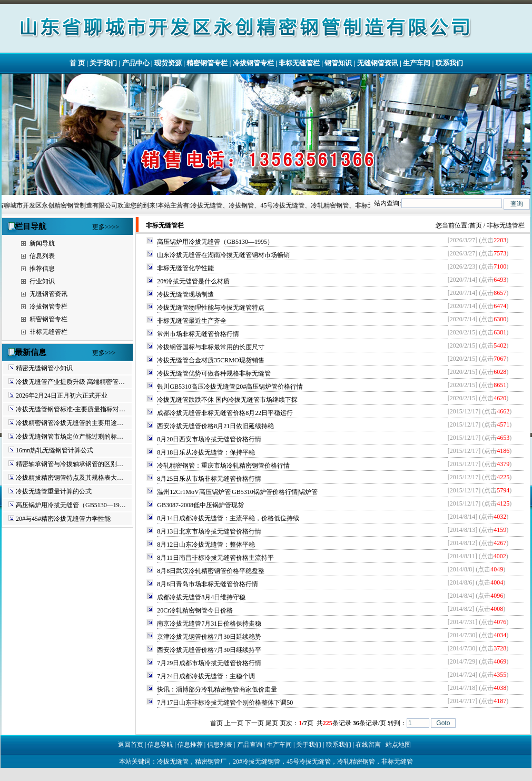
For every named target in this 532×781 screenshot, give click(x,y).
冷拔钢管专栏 (253, 63)
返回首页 (131, 745)
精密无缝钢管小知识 (44, 368)
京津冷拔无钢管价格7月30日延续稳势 (209, 637)
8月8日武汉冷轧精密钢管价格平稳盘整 (211, 571)
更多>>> (104, 353)
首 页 (77, 63)
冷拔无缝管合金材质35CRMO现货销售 (210, 360)
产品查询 (250, 745)
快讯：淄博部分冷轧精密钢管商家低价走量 (217, 689)
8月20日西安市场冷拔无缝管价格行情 (209, 439)
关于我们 (103, 63)
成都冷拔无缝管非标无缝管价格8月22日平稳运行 (225, 413)
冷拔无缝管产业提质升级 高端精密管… (70, 382)
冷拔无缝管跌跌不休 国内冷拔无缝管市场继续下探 (227, 400)
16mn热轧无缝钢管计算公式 (55, 450)
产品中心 (136, 63)
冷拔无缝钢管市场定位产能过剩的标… (70, 437)
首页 (476, 225)
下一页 (254, 723)
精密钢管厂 (211, 762)
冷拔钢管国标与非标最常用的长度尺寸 (211, 347)
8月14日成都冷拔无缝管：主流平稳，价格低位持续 (228, 518)
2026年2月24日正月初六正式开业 (62, 396)
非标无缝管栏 (299, 63)
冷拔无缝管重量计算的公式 (54, 491)
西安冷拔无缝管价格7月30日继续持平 (209, 650)
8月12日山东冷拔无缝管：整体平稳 (206, 545)
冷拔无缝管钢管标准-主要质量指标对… (71, 409)
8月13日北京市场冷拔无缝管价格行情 (209, 531)
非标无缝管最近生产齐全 (192, 321)
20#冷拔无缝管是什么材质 (193, 281)
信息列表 (42, 256)
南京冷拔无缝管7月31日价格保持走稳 (209, 624)
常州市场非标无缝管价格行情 (198, 334)
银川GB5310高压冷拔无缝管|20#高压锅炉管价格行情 (230, 387)
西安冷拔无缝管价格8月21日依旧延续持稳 (215, 426)
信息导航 (160, 745)
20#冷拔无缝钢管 (257, 762)
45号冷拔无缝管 (309, 762)
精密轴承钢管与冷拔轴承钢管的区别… (70, 464)
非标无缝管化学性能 (185, 268)
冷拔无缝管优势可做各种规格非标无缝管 (214, 373)
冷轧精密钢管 (356, 762)
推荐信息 (42, 269)
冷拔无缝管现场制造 (185, 294)
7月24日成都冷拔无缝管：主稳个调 (206, 676)
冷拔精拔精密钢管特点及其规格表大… (70, 478)
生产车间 (417, 63)
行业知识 (42, 281)
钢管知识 (338, 63)
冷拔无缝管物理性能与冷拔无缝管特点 (211, 308)
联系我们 (449, 63)
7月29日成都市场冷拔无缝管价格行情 (209, 663)
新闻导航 (42, 243)
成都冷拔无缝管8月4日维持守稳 (201, 597)
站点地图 (398, 745)
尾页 (272, 723)
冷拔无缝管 (173, 762)
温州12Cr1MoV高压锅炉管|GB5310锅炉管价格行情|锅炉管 (237, 492)
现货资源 (168, 63)
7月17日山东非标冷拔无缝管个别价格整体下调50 (225, 703)
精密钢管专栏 (207, 63)
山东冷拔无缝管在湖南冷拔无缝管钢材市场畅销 (223, 255)
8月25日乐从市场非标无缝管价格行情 (209, 479)
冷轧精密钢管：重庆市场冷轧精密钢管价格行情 (223, 466)
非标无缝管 (397, 762)
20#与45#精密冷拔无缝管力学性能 (63, 519)
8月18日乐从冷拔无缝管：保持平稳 (206, 452)
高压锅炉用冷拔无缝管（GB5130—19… (71, 505)
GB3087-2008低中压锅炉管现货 (200, 505)
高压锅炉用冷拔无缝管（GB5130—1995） (215, 242)
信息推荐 (190, 745)
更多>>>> (106, 227)
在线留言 (368, 745)
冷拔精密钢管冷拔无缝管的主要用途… (70, 423)
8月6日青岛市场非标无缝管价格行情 (208, 584)
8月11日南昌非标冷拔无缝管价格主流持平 (215, 558)
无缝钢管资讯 (378, 63)
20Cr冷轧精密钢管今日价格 (195, 610)
